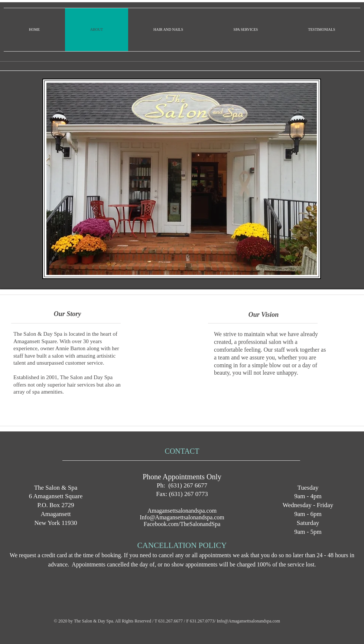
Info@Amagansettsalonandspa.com (182, 517)
